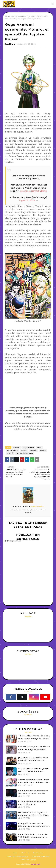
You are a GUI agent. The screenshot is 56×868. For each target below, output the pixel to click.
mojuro (43, 450)
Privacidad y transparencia (17, 856)
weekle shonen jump (27, 16)
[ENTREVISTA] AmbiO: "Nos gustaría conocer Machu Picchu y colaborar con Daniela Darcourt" (33, 759)
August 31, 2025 (27, 200)
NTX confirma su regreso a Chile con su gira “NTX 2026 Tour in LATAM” (33, 814)
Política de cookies (28, 860)
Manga (24, 450)
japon (40, 447)
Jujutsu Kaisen (12, 450)
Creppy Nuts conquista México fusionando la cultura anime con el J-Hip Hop (34, 825)
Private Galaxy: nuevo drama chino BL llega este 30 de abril (34, 748)
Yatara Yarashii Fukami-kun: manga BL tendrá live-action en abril (34, 781)
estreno (16, 447)
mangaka (33, 450)
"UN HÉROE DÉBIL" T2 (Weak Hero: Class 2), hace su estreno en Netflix (33, 770)
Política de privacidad (41, 856)
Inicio (15, 853)
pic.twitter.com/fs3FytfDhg (34, 191)
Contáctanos (38, 853)
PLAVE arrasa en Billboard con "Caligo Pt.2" (32, 803)
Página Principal (11, 16)
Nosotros (25, 853)
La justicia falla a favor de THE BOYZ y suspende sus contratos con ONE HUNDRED (34, 836)
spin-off (10, 453)
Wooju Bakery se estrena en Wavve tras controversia (33, 792)
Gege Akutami (28, 447)
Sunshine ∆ (10, 44)
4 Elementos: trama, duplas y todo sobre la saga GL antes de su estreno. (34, 737)
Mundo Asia (35, 864)
